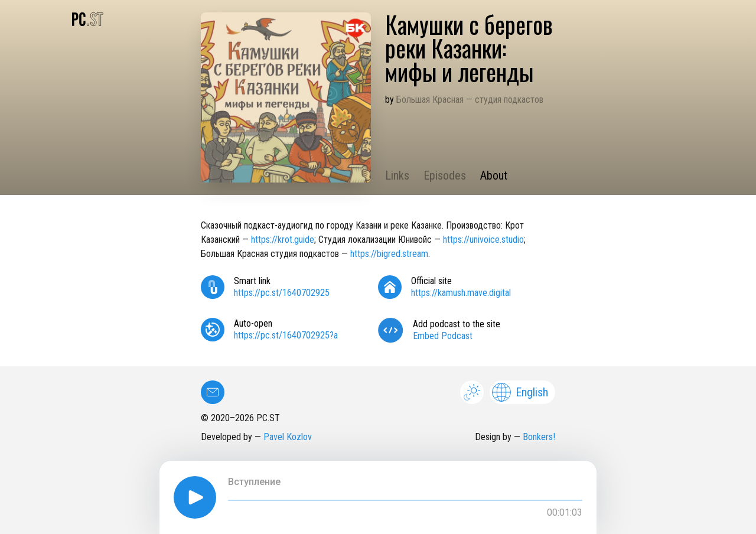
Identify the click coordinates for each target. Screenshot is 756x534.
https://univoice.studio (483, 240)
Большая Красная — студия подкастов (470, 100)
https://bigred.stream (389, 254)
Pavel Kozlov (288, 437)
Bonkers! (539, 437)
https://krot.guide (283, 240)
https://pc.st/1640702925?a (286, 335)
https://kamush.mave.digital (461, 293)
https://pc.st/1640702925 (282, 293)
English (520, 392)
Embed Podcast (443, 336)
